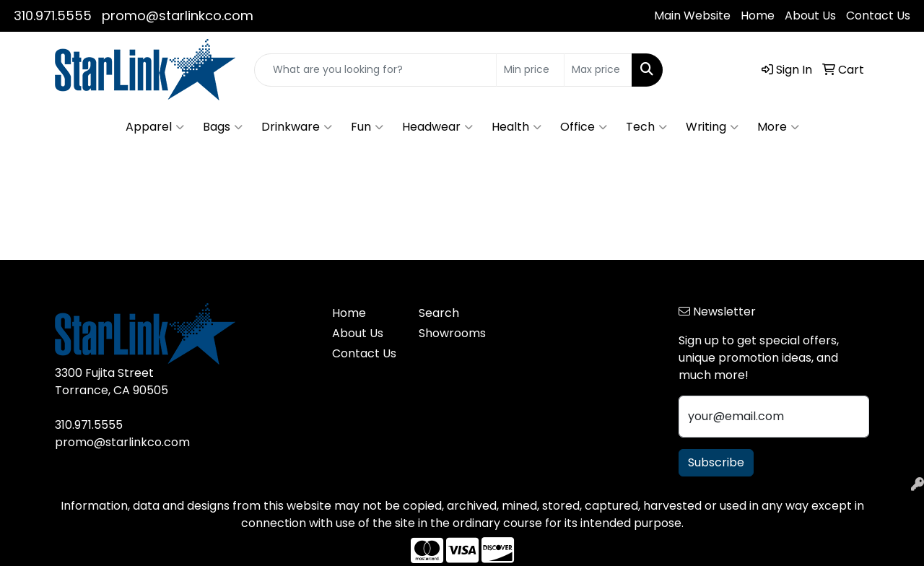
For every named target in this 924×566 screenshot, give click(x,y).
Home (758, 16)
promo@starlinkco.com (178, 16)
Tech (646, 127)
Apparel (155, 127)
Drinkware (297, 127)
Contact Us (878, 16)
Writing (712, 127)
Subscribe (716, 462)
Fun (367, 127)
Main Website (692, 16)
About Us (810, 16)
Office (584, 127)
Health (517, 127)
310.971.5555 (53, 16)
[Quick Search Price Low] (530, 70)
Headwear (437, 127)
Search (439, 313)
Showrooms (452, 333)
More (778, 127)
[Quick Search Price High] (598, 70)
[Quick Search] (375, 70)
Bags (223, 127)
